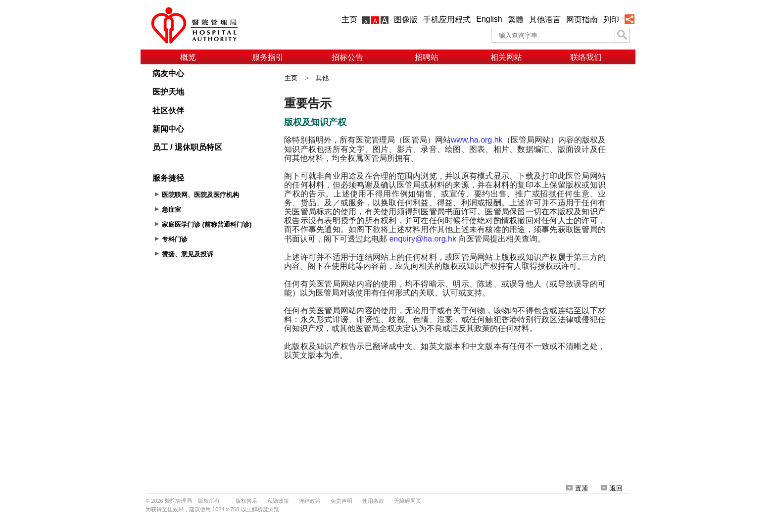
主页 (349, 20)
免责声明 (341, 501)
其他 (322, 78)
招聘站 (427, 57)
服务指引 (268, 57)
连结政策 (310, 501)
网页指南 (582, 20)
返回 (612, 488)
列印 (611, 20)
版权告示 (246, 501)
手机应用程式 (447, 20)
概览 (188, 57)
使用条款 (373, 501)
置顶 (577, 488)
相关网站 (506, 57)
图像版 (406, 20)
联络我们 (586, 57)
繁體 (516, 20)
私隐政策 (278, 501)
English (489, 19)
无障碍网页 (408, 501)
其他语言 (545, 20)
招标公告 (347, 57)
